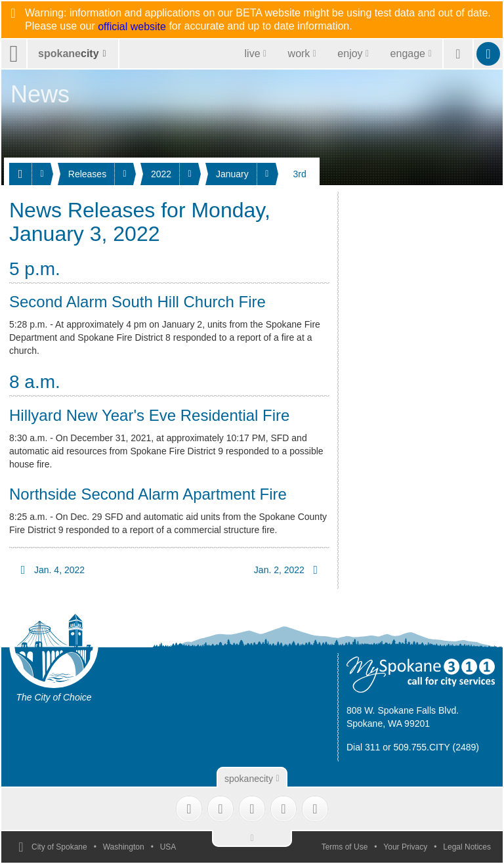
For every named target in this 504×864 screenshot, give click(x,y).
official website (132, 27)
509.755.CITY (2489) (437, 747)
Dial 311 (363, 747)
